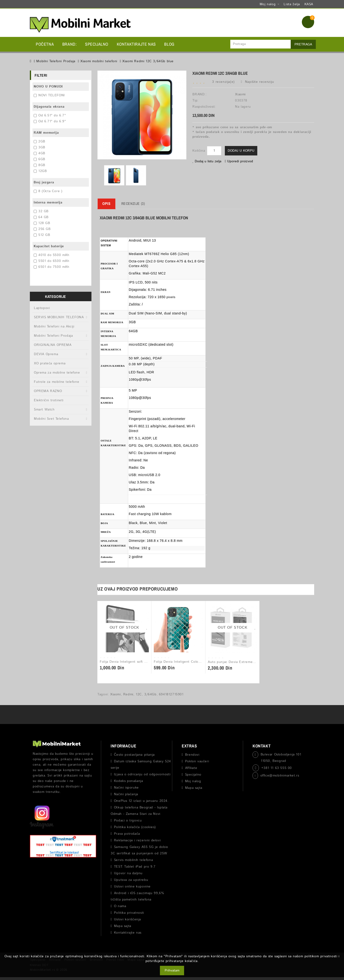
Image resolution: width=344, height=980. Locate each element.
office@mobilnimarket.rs (280, 776)
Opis (106, 203)
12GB (40, 171)
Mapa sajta (123, 926)
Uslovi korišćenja (127, 919)
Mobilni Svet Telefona (51, 419)
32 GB (41, 211)
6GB (39, 159)
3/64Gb (150, 694)
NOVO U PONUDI (48, 87)
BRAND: (70, 44)
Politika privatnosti (129, 913)
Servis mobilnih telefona (133, 860)
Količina (199, 151)
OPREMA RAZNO (48, 391)
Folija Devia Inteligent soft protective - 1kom (136, 662)
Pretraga (303, 44)
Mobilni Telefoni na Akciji (54, 327)
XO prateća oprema (50, 363)
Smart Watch (44, 410)
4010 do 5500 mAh (52, 255)
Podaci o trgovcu (128, 821)
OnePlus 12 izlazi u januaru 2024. (141, 801)
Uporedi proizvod (239, 161)
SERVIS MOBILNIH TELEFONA (59, 317)
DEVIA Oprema (46, 354)
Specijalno (97, 44)
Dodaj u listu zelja (207, 161)
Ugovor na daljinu (128, 873)
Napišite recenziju (258, 82)
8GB (39, 165)
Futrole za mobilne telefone (57, 382)
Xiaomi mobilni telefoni (99, 61)
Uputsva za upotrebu (131, 880)
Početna (45, 44)
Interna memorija (48, 203)
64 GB (41, 217)
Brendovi (192, 755)
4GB (39, 153)
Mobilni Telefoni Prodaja (56, 61)
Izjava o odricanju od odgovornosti (142, 774)
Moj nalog (193, 781)
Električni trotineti (49, 400)
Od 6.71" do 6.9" (50, 121)
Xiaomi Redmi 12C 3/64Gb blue (148, 61)
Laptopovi (42, 308)
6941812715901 (171, 694)
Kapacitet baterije (49, 246)
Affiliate (191, 768)
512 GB (42, 235)
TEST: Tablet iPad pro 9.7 (135, 867)
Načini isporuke (126, 788)
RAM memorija (46, 133)
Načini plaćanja (126, 794)
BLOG (169, 44)
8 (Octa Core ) (48, 191)
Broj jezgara (44, 182)
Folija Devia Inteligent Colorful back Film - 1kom (193, 662)
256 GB (42, 229)
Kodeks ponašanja (129, 781)
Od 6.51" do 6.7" (50, 115)
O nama (120, 906)
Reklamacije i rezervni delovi (137, 840)
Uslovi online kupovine (132, 887)
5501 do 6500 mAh (52, 261)
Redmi (128, 694)
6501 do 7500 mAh (52, 267)
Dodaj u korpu (241, 151)
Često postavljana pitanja (134, 755)
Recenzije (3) (133, 203)
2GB (39, 141)
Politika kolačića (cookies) (135, 827)
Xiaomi (240, 94)
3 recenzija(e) (223, 82)
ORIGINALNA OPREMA (53, 345)
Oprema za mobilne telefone (57, 373)
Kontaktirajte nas (136, 44)
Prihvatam (172, 971)
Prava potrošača (127, 834)
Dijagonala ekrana (49, 107)
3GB (39, 147)
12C (139, 694)
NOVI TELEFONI (49, 95)
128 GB (42, 223)
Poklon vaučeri (197, 761)
